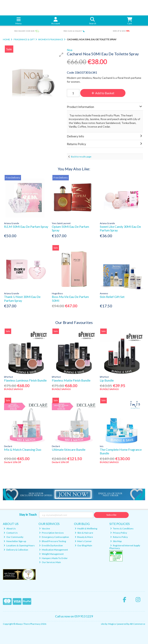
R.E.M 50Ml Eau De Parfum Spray (26, 227)
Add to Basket (103, 93)
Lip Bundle (107, 380)
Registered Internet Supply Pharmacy (125, 547)
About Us (10, 528)
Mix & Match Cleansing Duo (23, 449)
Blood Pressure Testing (53, 541)
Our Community (13, 537)
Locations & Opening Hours (19, 545)
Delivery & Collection (16, 550)
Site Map (116, 541)
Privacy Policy (119, 533)
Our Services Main (50, 562)
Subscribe (111, 515)
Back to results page (81, 157)
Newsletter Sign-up (15, 541)
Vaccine (45, 528)
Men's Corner (83, 541)
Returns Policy (119, 537)
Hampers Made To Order (53, 558)
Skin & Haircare (84, 533)
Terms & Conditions (122, 528)
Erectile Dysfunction (51, 545)
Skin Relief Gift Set (112, 297)
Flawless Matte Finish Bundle (71, 380)
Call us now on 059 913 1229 (74, 616)
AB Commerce (137, 624)
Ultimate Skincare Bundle (69, 449)
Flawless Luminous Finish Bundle (25, 380)
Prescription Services (51, 533)
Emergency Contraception (54, 537)
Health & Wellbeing (86, 528)
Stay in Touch (28, 514)
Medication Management (53, 550)
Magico (112, 624)
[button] (61, 55)
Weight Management (51, 554)
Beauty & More (84, 537)
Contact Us (11, 533)
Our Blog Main (84, 545)
